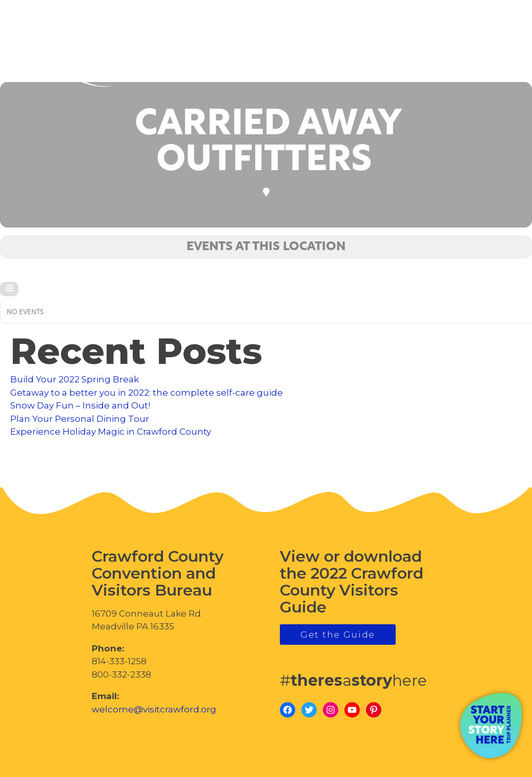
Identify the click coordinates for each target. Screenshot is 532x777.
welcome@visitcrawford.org (154, 709)
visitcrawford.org (448, 51)
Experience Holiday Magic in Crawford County (111, 432)
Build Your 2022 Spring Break (75, 379)
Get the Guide (338, 635)
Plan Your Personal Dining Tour (80, 419)
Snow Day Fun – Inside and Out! (80, 405)
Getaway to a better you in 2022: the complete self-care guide (147, 393)
